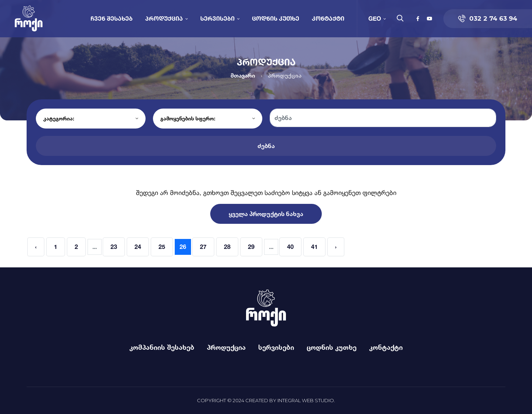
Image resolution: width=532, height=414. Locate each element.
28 (227, 247)
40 (290, 247)
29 (251, 247)
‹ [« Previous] (36, 247)
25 (162, 247)
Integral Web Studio (306, 400)
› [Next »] (336, 247)
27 (203, 247)
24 (138, 247)
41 (314, 247)
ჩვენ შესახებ (112, 18)
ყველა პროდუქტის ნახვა (266, 214)
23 (114, 247)
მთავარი (243, 76)
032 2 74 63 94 (488, 18)
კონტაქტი (328, 18)
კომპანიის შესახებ (162, 347)
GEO (375, 18)
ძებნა (266, 146)
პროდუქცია (164, 18)
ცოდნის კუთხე (276, 18)
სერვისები (217, 18)
